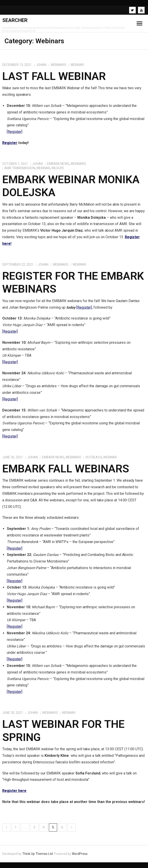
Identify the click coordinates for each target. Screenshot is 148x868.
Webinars (59, 65)
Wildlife (58, 168)
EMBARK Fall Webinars (66, 469)
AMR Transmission (20, 168)
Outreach (94, 457)
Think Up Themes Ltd (38, 854)
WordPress (80, 854)
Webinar (77, 65)
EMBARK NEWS (58, 164)
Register (10, 143)
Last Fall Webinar (54, 76)
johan (41, 65)
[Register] (15, 132)
